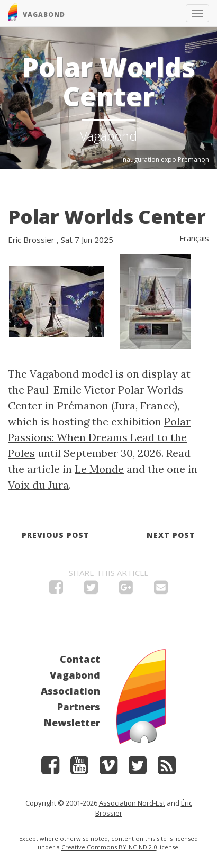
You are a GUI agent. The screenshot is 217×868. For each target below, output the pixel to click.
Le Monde (99, 469)
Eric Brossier (31, 240)
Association (70, 691)
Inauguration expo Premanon (165, 159)
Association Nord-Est (132, 803)
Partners (79, 707)
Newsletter (72, 723)
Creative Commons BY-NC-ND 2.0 (109, 847)
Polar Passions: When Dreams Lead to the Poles (99, 437)
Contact (80, 659)
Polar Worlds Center (107, 217)
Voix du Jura (38, 485)
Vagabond (75, 675)
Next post (171, 535)
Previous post (56, 535)
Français (194, 238)
